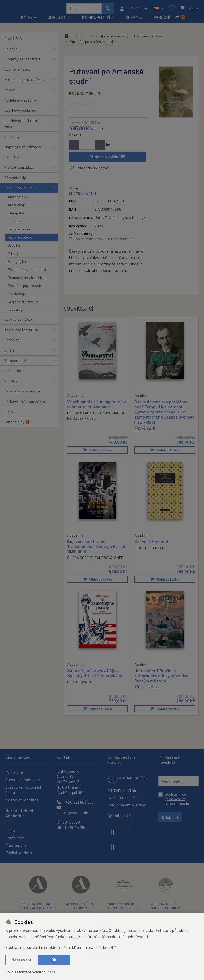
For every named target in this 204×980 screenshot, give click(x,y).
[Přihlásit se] (134, 9)
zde (52, 972)
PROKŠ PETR (145, 430)
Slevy (9, 414)
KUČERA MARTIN (85, 95)
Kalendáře (13, 372)
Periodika (12, 159)
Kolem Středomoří (152, 543)
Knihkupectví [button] (96, 19)
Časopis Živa (17, 845)
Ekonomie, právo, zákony (25, 81)
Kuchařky (12, 138)
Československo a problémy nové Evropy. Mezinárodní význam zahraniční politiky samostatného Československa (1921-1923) (164, 413)
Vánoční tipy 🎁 (169, 19)
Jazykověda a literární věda (23, 125)
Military (13, 255)
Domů (72, 38)
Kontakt (64, 757)
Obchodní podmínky (22, 780)
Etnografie (16, 215)
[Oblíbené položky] (172, 9)
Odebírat (170, 818)
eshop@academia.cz (75, 810)
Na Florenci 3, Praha (125, 797)
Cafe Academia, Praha (127, 805)
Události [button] (57, 19)
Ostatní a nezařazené (22, 393)
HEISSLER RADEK (81, 420)
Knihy (90, 38)
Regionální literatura (23, 304)
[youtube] (113, 847)
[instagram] (128, 832)
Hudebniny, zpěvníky (21, 102)
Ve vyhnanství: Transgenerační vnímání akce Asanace (97, 405)
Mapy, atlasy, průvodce (23, 149)
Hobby (10, 92)
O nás (10, 830)
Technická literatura (21, 331)
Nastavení (21, 960)
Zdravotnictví (15, 362)
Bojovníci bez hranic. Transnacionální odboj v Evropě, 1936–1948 (97, 548)
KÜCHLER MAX (146, 689)
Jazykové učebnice (20, 112)
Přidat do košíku (107, 159)
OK (54, 960)
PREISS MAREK (79, 415)
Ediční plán (15, 838)
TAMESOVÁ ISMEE (109, 559)
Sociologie (16, 312)
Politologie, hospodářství (27, 272)
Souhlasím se (177, 799)
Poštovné (14, 772)
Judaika (14, 247)
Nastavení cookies (22, 800)
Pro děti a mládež (18, 169)
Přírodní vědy (15, 179)
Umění (9, 352)
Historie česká (19, 231)
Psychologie (17, 296)
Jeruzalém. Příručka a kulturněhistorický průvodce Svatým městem (161, 677)
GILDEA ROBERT (80, 559)
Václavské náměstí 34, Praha (127, 780)
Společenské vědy (19, 190)
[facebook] (113, 832)
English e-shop (19, 853)
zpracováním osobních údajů (177, 801)
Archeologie (17, 207)
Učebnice (12, 342)
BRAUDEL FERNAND (150, 549)
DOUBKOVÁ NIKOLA (109, 415)
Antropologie (18, 199)
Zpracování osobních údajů (24, 790)
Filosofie (15, 223)
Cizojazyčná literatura (22, 61)
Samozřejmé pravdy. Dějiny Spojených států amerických (95, 674)
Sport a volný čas (19, 321)
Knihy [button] (27, 19)
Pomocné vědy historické (27, 280)
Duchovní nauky (17, 71)
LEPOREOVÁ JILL (81, 683)
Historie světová (20, 239)
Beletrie (11, 51)
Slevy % (134, 19)
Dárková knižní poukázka (25, 403)
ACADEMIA (13, 40)
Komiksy (11, 383)
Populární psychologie (25, 288)
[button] (158, 9)
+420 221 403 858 (75, 802)
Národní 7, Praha (122, 790)
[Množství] (87, 146)
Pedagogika (17, 263)
